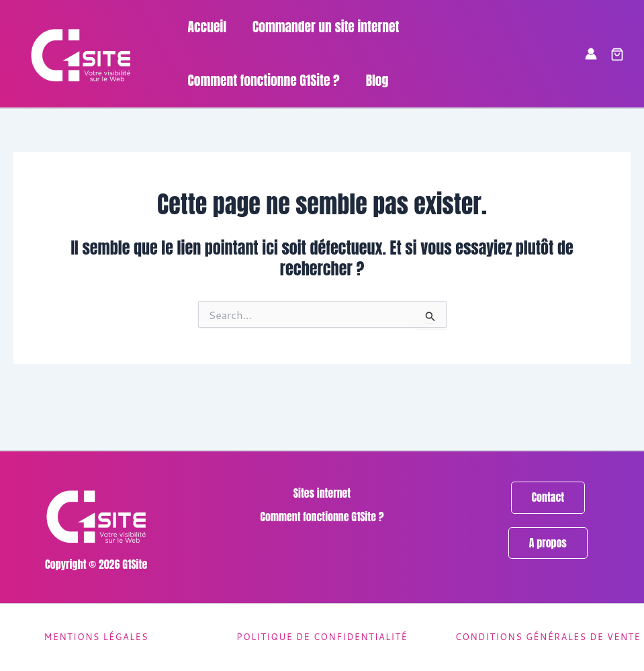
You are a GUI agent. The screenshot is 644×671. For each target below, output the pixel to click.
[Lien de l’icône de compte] (591, 54)
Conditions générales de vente (548, 637)
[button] (617, 55)
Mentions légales (96, 637)
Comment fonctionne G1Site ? (322, 517)
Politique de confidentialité (322, 637)
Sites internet (322, 493)
